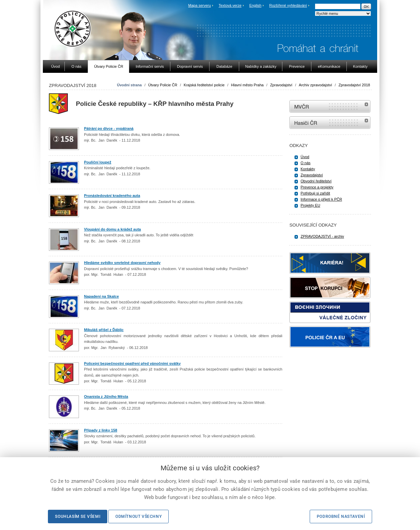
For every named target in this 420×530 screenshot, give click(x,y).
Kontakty (308, 169)
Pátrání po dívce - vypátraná (109, 128)
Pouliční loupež (98, 162)
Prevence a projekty (317, 187)
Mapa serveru (200, 5)
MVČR (330, 106)
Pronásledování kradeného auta (112, 196)
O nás (305, 163)
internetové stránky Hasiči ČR (330, 123)
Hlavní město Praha (247, 85)
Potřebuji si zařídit (315, 193)
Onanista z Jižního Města (106, 396)
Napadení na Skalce (101, 296)
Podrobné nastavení (341, 517)
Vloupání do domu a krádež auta (113, 229)
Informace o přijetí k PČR (321, 199)
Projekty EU (310, 205)
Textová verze (230, 5)
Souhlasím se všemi (78, 517)
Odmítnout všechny (138, 517)
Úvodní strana (129, 85)
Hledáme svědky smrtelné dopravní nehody (122, 263)
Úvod (305, 157)
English (255, 5)
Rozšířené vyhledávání (288, 5)
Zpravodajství (281, 85)
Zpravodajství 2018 (354, 85)
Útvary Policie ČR (163, 85)
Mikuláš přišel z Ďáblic (104, 330)
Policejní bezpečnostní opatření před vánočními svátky (132, 363)
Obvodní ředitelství (316, 181)
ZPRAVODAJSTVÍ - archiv (322, 236)
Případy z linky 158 (101, 430)
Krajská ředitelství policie (204, 85)
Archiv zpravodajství (315, 85)
